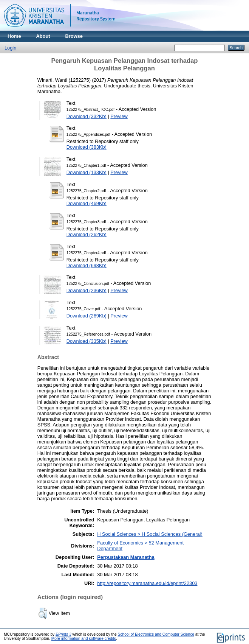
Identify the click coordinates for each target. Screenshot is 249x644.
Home (14, 36)
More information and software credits (84, 639)
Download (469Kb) (87, 203)
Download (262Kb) (87, 234)
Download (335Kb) (87, 341)
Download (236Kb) (87, 290)
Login (10, 48)
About (43, 36)
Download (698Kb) (87, 265)
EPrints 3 (63, 634)
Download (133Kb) (87, 172)
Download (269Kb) (87, 316)
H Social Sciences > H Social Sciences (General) (150, 534)
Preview (119, 116)
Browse (74, 36)
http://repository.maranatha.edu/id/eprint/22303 (147, 583)
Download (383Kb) (87, 147)
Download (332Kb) (87, 116)
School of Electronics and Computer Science (156, 634)
